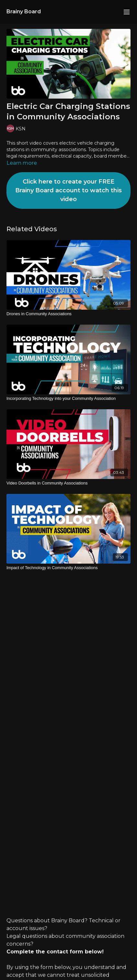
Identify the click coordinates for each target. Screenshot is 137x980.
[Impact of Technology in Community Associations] (68, 568)
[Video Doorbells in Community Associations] (68, 483)
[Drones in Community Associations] (68, 314)
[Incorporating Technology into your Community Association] (68, 399)
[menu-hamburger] (127, 12)
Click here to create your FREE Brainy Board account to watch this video (68, 190)
